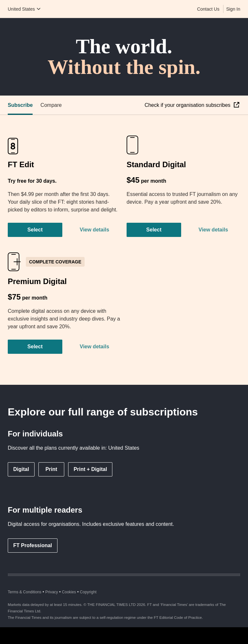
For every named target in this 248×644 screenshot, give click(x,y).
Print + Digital (90, 469)
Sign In (233, 9)
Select (35, 230)
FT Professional (33, 545)
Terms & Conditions (25, 592)
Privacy (52, 592)
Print (51, 469)
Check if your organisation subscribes (188, 105)
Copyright (88, 592)
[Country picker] (24, 9)
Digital (21, 469)
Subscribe (20, 105)
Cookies (69, 592)
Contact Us (208, 9)
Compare (51, 105)
